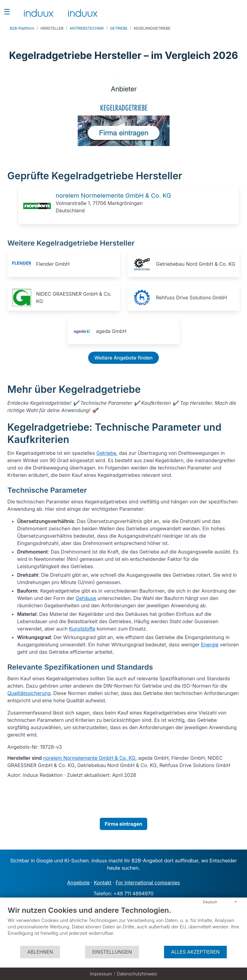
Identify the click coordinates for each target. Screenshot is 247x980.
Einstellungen (112, 952)
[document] (124, 925)
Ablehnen (40, 952)
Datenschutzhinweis (137, 974)
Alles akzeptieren (195, 952)
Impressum (101, 974)
